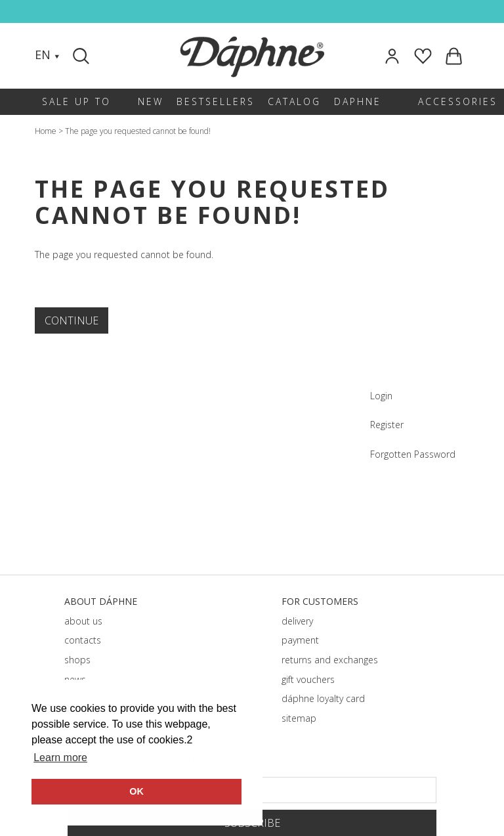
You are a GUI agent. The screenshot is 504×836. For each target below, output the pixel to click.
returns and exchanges (330, 660)
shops (77, 660)
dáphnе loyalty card (323, 698)
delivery (297, 621)
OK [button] (136, 791)
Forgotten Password (413, 454)
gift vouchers (308, 679)
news (75, 679)
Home (46, 131)
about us (83, 621)
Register (387, 425)
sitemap (299, 718)
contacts (83, 640)
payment (300, 640)
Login (381, 396)
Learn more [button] (60, 758)
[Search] (83, 56)
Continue (72, 320)
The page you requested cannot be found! (138, 131)
